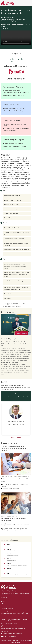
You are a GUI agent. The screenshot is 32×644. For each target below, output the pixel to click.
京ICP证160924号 (18, 643)
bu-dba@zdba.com (11, 636)
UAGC (3, 604)
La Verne (3, 606)
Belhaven (4, 601)
